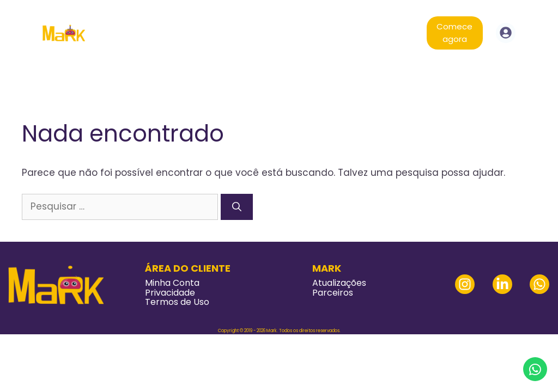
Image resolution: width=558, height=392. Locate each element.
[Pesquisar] (237, 207)
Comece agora (454, 33)
